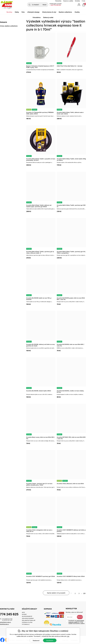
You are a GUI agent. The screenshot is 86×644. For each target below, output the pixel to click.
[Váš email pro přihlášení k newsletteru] (73, 617)
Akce (23, 612)
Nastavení (36, 640)
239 (84, 593)
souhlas (48, 634)
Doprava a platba (68, 1)
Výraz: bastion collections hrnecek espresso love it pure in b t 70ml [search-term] (11, 26)
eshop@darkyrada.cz (5, 622)
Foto (23, 12)
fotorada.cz (26, 624)
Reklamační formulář (29, 620)
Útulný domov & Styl (49, 12)
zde (68, 636)
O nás (83, 1)
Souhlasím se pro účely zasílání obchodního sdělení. (75, 622)
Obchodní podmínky (28, 618)
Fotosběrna (37, 17)
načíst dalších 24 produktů (56, 593)
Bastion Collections (65, 12)
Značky (77, 12)
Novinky (9, 12)
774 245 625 (9, 614)
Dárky (17, 12)
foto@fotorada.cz (4, 624)
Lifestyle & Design (33, 12)
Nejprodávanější (27, 616)
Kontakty (77, 1)
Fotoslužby (58, 1)
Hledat (44, 5)
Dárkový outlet (48, 17)
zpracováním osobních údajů (76, 621)
